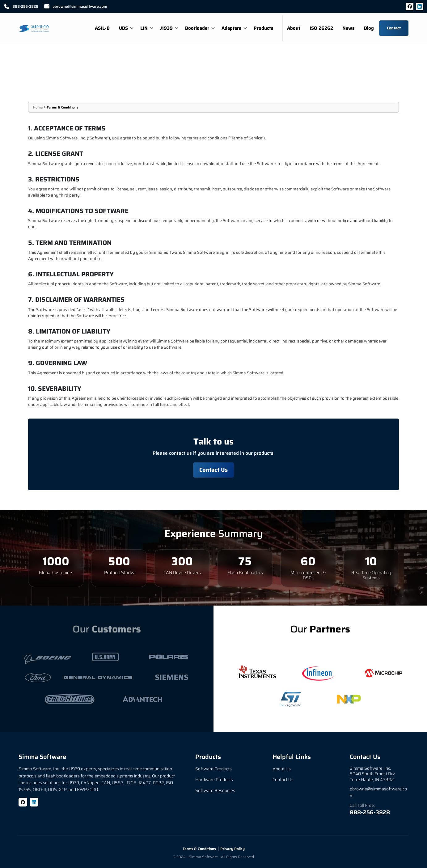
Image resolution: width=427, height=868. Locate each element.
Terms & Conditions (63, 107)
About (294, 28)
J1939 (166, 28)
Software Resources (215, 791)
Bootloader (197, 28)
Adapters (231, 28)
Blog (369, 28)
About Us (282, 769)
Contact (394, 28)
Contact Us (213, 470)
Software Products (213, 769)
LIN (144, 28)
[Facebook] (410, 6)
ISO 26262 (321, 28)
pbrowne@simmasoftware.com (76, 6)
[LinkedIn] (420, 6)
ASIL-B (102, 28)
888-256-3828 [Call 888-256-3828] (21, 6)
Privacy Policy (233, 849)
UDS (123, 28)
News (349, 28)
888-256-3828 (370, 812)
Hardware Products (214, 780)
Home (38, 107)
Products (264, 28)
